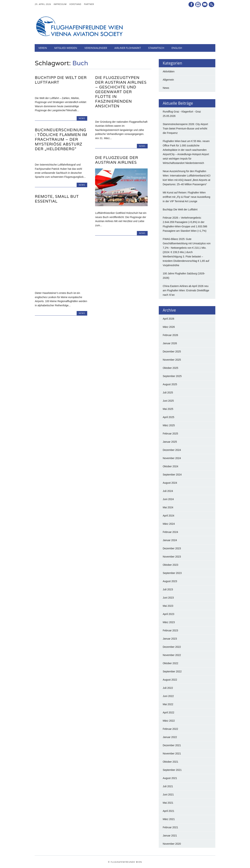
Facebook (191, 4)
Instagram (198, 4)
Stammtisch (156, 48)
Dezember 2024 (172, 450)
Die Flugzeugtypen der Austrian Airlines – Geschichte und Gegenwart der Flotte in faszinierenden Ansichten (121, 92)
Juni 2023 (168, 598)
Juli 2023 (168, 589)
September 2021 (172, 770)
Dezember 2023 (172, 548)
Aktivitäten (169, 71)
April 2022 (169, 712)
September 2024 (172, 475)
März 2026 (169, 327)
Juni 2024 (168, 499)
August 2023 (170, 581)
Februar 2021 (170, 827)
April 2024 (169, 516)
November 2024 (172, 458)
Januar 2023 (170, 639)
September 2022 (172, 671)
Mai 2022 (168, 704)
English (177, 48)
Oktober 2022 (171, 663)
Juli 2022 (168, 688)
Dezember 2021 (172, 745)
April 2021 (169, 811)
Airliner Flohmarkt (128, 48)
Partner (89, 4)
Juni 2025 (168, 401)
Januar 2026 (170, 343)
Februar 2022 (170, 729)
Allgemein (168, 80)
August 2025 (170, 384)
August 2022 (170, 680)
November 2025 (172, 360)
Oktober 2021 (171, 762)
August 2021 (170, 778)
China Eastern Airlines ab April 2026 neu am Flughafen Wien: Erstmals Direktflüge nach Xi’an (186, 290)
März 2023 (169, 622)
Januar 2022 (170, 737)
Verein (43, 48)
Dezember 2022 (172, 647)
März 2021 (169, 819)
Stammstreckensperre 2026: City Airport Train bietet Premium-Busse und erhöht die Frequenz (185, 129)
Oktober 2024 (171, 466)
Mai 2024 (168, 507)
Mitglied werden (66, 48)
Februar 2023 (170, 630)
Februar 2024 (170, 532)
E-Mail (205, 5)
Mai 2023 (168, 606)
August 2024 (170, 483)
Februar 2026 (170, 335)
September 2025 (172, 376)
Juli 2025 (168, 393)
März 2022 (169, 721)
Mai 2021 (168, 803)
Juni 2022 (168, 696)
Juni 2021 (168, 795)
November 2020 (172, 844)
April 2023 (169, 614)
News (82, 118)
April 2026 (169, 319)
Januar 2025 (170, 442)
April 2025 (169, 417)
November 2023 (172, 557)
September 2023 (172, 573)
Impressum (60, 4)
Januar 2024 (170, 540)
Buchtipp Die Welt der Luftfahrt (61, 80)
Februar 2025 (170, 434)
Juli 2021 (168, 786)
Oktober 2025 (171, 368)
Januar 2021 (170, 836)
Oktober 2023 (171, 565)
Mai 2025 (168, 409)
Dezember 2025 (172, 352)
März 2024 (169, 524)
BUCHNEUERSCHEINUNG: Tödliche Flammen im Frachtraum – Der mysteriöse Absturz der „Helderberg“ (61, 139)
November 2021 (172, 754)
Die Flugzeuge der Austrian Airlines (117, 160)
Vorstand (75, 4)
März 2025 (169, 425)
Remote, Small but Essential (57, 199)
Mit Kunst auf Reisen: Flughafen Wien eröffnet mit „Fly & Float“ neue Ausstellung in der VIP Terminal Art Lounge (186, 197)
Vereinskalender (96, 48)
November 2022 (172, 655)
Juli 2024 (168, 491)
